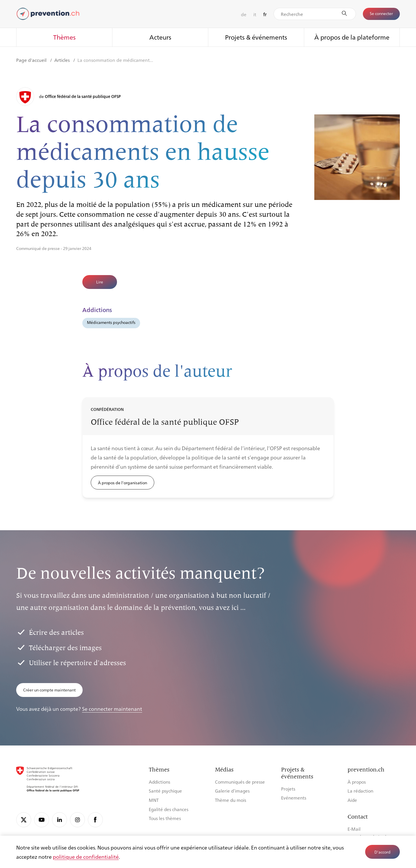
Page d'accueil (32, 60)
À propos (357, 782)
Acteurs (160, 37)
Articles (63, 60)
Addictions (159, 782)
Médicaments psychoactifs (111, 322)
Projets (288, 789)
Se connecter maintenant (112, 709)
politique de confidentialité (86, 856)
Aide (352, 800)
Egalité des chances (169, 809)
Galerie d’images (232, 791)
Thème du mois (231, 800)
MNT (154, 800)
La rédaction (360, 791)
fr (265, 14)
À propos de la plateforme (352, 37)
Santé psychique (165, 791)
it (255, 14)
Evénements (294, 798)
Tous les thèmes (165, 818)
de (244, 14)
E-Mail (354, 829)
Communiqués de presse (240, 782)
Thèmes (64, 37)
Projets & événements (256, 37)
